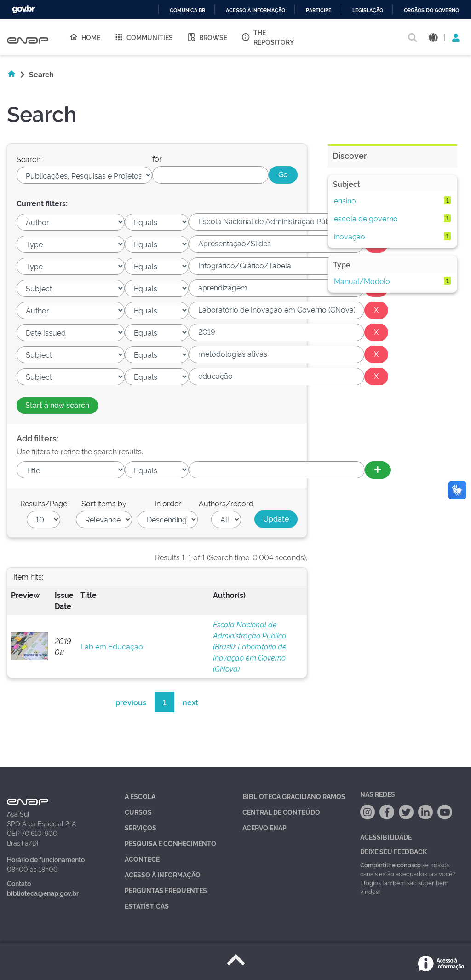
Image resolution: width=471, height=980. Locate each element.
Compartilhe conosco (391, 864)
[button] (433, 37)
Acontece (142, 859)
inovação (350, 236)
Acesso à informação (256, 10)
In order (168, 503)
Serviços (141, 827)
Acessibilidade (386, 837)
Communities (144, 37)
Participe (319, 10)
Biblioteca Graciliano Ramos (294, 796)
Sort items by (104, 503)
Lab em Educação (112, 646)
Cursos (138, 812)
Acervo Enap (264, 827)
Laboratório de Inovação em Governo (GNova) (250, 657)
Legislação (368, 10)
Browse (207, 37)
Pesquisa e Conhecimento (170, 843)
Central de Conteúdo (281, 812)
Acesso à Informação (163, 874)
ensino (345, 200)
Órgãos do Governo (431, 10)
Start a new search (57, 405)
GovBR (23, 9)
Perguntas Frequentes (166, 890)
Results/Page (44, 503)
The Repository (267, 37)
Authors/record (226, 503)
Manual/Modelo (362, 281)
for (157, 158)
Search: (29, 159)
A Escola (140, 796)
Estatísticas (147, 906)
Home (85, 37)
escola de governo (366, 218)
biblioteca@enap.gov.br (43, 893)
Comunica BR (187, 10)
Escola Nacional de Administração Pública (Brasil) (250, 635)
